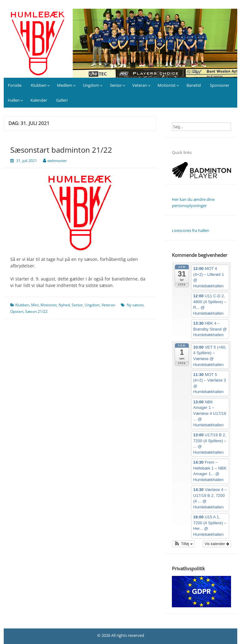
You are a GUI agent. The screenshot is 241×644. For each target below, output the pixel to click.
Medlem (65, 85)
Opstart (17, 311)
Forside (15, 85)
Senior (116, 85)
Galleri (62, 100)
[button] (183, 544)
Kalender (39, 100)
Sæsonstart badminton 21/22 (61, 150)
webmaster (57, 161)
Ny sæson (135, 305)
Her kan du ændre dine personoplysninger (193, 202)
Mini (35, 305)
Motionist (167, 85)
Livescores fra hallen (191, 230)
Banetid (194, 85)
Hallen (14, 100)
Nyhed (64, 305)
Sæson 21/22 (36, 311)
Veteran (140, 85)
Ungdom (91, 85)
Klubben (39, 85)
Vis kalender (217, 544)
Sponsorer (220, 85)
